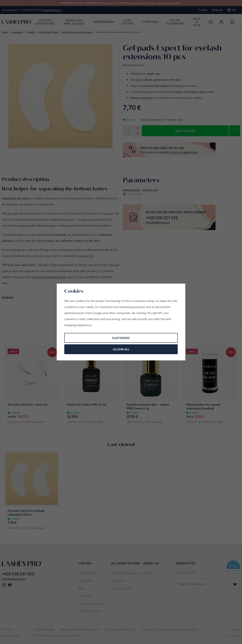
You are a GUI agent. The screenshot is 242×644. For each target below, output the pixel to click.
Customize (121, 338)
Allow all (121, 349)
